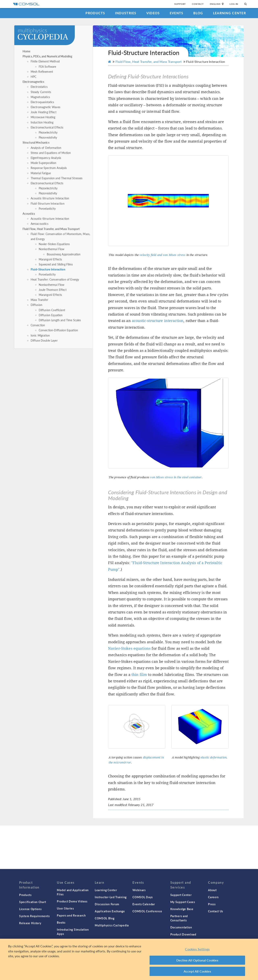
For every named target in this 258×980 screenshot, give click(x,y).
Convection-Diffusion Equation (58, 330)
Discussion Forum (107, 904)
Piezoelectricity (48, 132)
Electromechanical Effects (47, 127)
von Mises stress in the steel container (176, 477)
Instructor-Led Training (111, 897)
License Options (30, 909)
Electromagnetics (33, 82)
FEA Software (47, 66)
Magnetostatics (40, 97)
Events (177, 13)
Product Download (183, 934)
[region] (129, 959)
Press (212, 904)
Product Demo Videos (72, 901)
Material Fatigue (41, 173)
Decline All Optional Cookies (197, 960)
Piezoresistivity (48, 137)
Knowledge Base (182, 909)
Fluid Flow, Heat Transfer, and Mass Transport (51, 229)
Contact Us (216, 911)
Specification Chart (33, 902)
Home (27, 51)
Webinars (139, 890)
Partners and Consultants (179, 918)
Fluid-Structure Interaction (48, 203)
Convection (38, 325)
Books (61, 922)
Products (95, 13)
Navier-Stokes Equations (54, 244)
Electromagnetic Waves (45, 107)
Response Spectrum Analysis (49, 168)
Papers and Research (71, 915)
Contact (198, 4)
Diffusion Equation (51, 315)
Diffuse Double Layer (44, 340)
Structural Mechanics (36, 142)
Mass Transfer (39, 300)
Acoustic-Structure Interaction (50, 198)
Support (180, 4)
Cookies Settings (197, 949)
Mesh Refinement (42, 71)
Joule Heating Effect (44, 112)
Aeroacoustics (40, 224)
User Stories (65, 908)
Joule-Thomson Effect (53, 290)
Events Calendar (144, 904)
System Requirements (34, 916)
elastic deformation (214, 757)
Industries (126, 13)
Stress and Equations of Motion (51, 153)
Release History (30, 923)
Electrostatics (39, 87)
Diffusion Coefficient (52, 310)
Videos (153, 13)
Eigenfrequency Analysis (46, 158)
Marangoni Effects (50, 259)
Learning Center (229, 13)
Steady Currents (41, 92)
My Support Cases (183, 902)
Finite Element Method (45, 61)
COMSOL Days (143, 897)
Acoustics (29, 213)
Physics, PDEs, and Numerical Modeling (47, 56)
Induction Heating (42, 122)
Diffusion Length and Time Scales (60, 320)
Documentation (181, 927)
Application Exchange (110, 911)
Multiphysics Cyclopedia (112, 925)
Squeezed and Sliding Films (56, 264)
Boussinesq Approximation (64, 254)
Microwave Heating (43, 117)
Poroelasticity (47, 208)
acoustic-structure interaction (158, 321)
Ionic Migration (40, 335)
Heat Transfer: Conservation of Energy (55, 279)
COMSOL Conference (147, 911)
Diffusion (36, 305)
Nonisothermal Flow (52, 249)
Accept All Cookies (197, 971)
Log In (234, 4)
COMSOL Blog (105, 918)
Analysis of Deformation (46, 148)
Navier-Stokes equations (129, 648)
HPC (33, 77)
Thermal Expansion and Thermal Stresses (57, 178)
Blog (198, 13)
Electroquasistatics (42, 102)
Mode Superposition (44, 163)
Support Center (181, 895)
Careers (213, 897)
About (212, 890)
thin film (139, 675)
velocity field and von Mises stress (162, 255)
